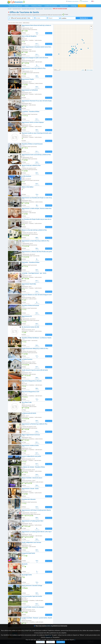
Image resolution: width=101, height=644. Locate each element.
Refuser (51, 642)
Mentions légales (90, 70)
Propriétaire (84, 1)
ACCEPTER (61, 642)
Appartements (64, 6)
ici (75, 640)
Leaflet (83, 70)
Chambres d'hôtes (36, 6)
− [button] (91, 29)
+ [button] (91, 27)
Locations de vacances (51, 6)
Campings (74, 6)
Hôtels (27, 6)
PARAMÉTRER (40, 642)
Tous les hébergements (15, 6)
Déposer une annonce (72, 1)
